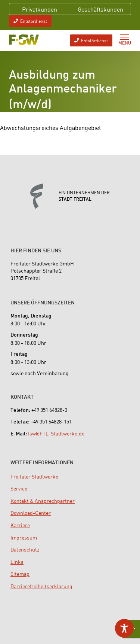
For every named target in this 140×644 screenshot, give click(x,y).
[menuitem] (34, 476)
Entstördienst (30, 21)
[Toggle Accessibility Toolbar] (124, 628)
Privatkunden (40, 9)
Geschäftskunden (100, 9)
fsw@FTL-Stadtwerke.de (56, 433)
